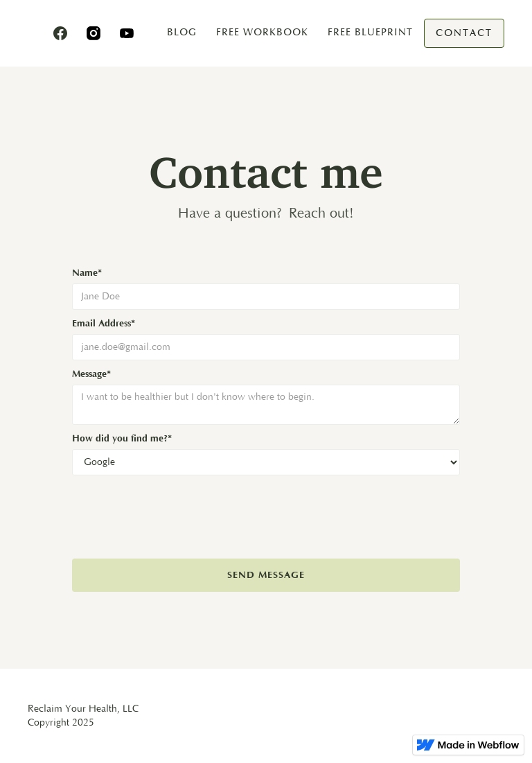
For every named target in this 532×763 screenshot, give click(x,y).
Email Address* (104, 324)
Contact (464, 33)
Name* (87, 273)
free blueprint (370, 32)
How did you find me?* (122, 439)
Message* (91, 374)
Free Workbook (262, 32)
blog (182, 32)
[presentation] (177, 509)
